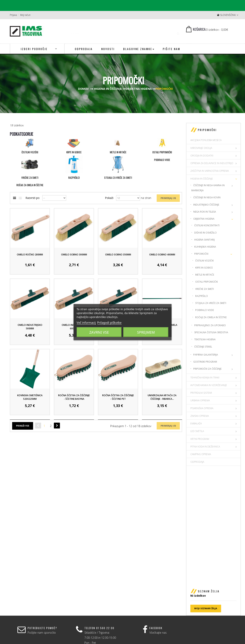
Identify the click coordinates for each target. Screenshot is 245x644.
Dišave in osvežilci (205, 233)
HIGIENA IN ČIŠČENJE (202, 179)
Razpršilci (74, 178)
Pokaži (109, 198)
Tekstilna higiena (205, 339)
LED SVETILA (197, 431)
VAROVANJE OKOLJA (201, 148)
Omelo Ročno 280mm (30, 255)
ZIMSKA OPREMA (200, 416)
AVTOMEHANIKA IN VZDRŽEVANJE (209, 385)
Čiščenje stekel (203, 347)
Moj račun (25, 15)
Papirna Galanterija (206, 355)
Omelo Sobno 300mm (74, 255)
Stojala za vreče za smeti (118, 178)
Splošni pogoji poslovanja (208, 582)
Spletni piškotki (202, 593)
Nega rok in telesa (205, 212)
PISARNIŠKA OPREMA (202, 408)
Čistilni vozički (30, 152)
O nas (196, 572)
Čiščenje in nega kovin (207, 197)
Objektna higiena (204, 219)
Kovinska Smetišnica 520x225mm (30, 397)
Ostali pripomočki (162, 152)
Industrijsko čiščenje (206, 205)
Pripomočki (201, 254)
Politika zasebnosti (204, 588)
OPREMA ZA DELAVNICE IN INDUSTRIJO (212, 163)
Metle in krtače (118, 152)
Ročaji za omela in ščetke (30, 185)
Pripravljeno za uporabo (210, 325)
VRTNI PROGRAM (200, 439)
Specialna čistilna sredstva (211, 332)
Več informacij (86, 322)
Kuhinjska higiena (205, 247)
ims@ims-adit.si (146, 593)
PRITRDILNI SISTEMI (201, 393)
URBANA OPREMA (200, 400)
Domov (83, 89)
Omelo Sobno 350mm (118, 255)
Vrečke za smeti (30, 178)
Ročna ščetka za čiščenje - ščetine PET (118, 397)
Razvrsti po (33, 198)
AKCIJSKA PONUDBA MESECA (206, 140)
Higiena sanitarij (204, 240)
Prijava (13, 15)
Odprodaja (197, 462)
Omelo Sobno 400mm (162, 255)
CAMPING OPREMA (201, 454)
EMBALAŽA (196, 423)
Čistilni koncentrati (207, 225)
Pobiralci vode (162, 160)
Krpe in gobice (74, 152)
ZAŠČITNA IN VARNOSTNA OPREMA (210, 171)
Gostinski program (205, 362)
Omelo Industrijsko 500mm (30, 327)
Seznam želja (209, 480)
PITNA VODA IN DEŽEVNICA (205, 447)
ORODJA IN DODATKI (202, 156)
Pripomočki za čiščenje (207, 369)
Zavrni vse (99, 332)
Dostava (197, 577)
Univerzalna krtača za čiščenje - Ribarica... (162, 397)
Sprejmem (146, 332)
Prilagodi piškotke (109, 322)
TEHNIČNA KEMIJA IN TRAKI (205, 378)
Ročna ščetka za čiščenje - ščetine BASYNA (74, 397)
